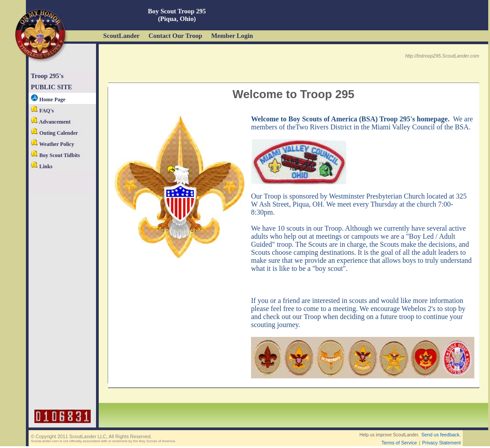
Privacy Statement (441, 443)
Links (42, 166)
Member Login (232, 36)
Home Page (48, 100)
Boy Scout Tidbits (55, 155)
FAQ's (42, 111)
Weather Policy (52, 144)
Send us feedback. (441, 435)
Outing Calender (54, 133)
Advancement (51, 122)
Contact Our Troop (175, 36)
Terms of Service (399, 443)
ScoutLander (121, 36)
